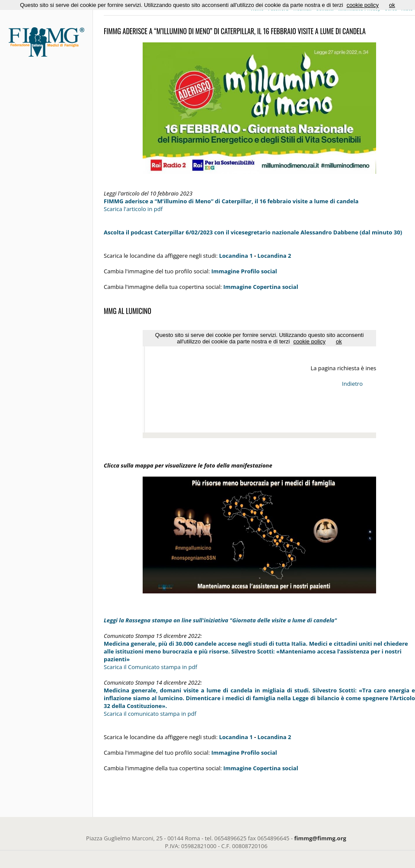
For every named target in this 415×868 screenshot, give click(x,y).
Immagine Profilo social (244, 271)
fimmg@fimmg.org (320, 838)
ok (392, 5)
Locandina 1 (236, 256)
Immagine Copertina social (261, 768)
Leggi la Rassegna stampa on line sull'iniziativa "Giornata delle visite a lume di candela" (220, 620)
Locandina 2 (275, 256)
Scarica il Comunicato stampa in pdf (150, 667)
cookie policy (363, 5)
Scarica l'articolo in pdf (133, 209)
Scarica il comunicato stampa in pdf (150, 714)
